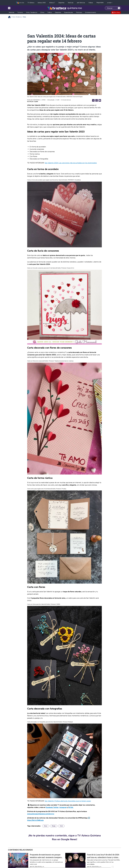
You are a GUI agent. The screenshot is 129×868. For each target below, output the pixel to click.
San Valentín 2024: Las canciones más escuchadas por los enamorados (71, 163)
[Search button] (119, 8)
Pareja (54, 826)
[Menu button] (16, 8)
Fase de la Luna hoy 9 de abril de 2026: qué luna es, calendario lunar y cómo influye (103, 856)
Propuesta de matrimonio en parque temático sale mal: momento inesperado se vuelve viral (47, 856)
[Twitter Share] (93, 100)
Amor (46, 826)
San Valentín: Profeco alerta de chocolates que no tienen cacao (68, 801)
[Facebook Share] (100, 100)
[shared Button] (97, 100)
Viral (61, 826)
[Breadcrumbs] (10, 17)
